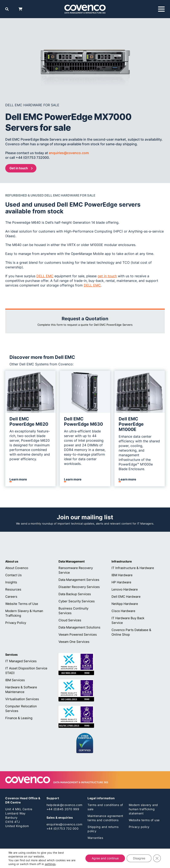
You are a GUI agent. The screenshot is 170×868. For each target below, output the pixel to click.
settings (50, 864)
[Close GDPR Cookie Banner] (157, 858)
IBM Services (15, 680)
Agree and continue (105, 858)
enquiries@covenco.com (64, 824)
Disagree (139, 858)
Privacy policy (139, 827)
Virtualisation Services (22, 699)
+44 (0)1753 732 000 (63, 828)
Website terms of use (144, 820)
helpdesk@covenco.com (64, 805)
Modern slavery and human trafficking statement (143, 809)
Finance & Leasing (19, 718)
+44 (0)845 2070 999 (63, 809)
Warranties (95, 838)
